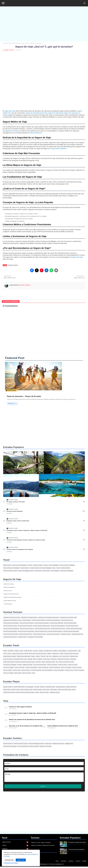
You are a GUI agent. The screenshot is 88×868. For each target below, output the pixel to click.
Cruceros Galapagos (54, 565)
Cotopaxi (17, 651)
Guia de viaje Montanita (23, 746)
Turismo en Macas (26, 670)
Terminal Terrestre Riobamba (14, 511)
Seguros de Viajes (11, 43)
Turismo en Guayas (77, 668)
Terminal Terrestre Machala (56, 623)
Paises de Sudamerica (9, 587)
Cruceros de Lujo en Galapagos (67, 565)
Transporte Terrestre (66, 634)
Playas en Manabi (38, 690)
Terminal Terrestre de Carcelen (42, 629)
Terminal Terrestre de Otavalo (11, 634)
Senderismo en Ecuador (64, 659)
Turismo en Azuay (63, 665)
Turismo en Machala (36, 670)
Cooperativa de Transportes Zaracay (12, 620)
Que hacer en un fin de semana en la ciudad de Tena (26, 726)
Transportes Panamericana (10, 637)
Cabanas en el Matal (36, 847)
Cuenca (58, 568)
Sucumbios (38, 662)
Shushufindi (73, 659)
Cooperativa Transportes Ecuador (12, 618)
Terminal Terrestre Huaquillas (42, 623)
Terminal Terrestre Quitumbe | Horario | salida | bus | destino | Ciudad (26, 540)
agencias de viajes (12, 131)
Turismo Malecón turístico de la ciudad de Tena (62, 726)
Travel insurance (8, 604)
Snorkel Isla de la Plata (9, 662)
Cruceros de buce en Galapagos (11, 568)
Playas (31, 690)
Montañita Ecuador (50, 687)
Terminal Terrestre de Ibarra (10, 631)
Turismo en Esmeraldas (31, 668)
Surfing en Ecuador (50, 662)
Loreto (5, 654)
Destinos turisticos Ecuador (10, 571)
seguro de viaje (10, 111)
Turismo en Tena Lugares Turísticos (20, 707)
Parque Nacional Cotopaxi (10, 656)
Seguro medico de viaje (10, 601)
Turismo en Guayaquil (66, 668)
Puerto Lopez (46, 690)
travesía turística (36, 133)
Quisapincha (55, 656)
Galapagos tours (69, 744)
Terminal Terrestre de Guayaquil (74, 629)
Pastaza (38, 656)
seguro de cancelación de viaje (36, 113)
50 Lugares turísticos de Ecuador (16, 502)
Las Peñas (37, 687)
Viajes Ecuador (18, 673)
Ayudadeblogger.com (43, 866)
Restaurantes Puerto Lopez (20, 659)
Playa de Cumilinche (71, 687)
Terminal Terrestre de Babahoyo (11, 629)
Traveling (19, 665)
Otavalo (62, 654)
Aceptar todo (21, 860)
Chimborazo (11, 651)
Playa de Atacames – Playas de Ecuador (24, 396)
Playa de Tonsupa (16, 690)
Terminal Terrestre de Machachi (71, 631)
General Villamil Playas (19, 687)
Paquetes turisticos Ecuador (71, 654)
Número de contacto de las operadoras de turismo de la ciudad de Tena (32, 720)
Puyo (50, 656)
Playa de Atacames (61, 687)
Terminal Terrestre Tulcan (72, 626)
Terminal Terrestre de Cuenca (58, 629)
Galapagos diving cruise (58, 744)
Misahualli (36, 746)
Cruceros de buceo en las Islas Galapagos (41, 568)
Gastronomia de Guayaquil (10, 746)
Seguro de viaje (8, 591)
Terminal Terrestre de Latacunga (26, 631)
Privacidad (63, 863)
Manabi (26, 654)
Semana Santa (47, 659)
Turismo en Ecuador (20, 668)
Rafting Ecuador (74, 656)
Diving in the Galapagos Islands (26, 571)
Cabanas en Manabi (46, 844)
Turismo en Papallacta (59, 670)
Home (57, 863)
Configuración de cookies (11, 863)
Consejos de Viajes (38, 565)
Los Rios (9, 654)
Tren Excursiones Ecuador (40, 665)
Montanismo (43, 746)
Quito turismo (66, 656)
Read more (12, 404)
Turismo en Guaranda (55, 668)
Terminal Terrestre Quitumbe (25, 626)
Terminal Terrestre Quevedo (10, 626)
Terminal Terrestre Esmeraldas (11, 623)
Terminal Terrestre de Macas (55, 631)
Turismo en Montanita (47, 670)
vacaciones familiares (59, 149)
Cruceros (46, 565)
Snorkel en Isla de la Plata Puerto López (25, 662)
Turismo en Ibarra (8, 670)
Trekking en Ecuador (27, 665)
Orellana (49, 654)
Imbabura (55, 651)
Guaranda (35, 651)
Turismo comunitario (52, 665)
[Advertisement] (44, 22)
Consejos (30, 565)
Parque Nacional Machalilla (24, 656)
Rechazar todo (9, 860)
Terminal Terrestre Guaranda (26, 623)
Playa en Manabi (25, 690)
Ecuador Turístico (9, 50)
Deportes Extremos (66, 568)
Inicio (4, 43)
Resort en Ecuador (8, 659)
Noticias (34, 857)
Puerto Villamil (54, 690)
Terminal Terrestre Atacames (53, 620)
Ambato (5, 651)
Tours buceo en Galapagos (67, 571)
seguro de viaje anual (56, 113)
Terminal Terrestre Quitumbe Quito (41, 626)
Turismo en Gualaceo (43, 668)
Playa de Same (7, 690)
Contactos (71, 863)
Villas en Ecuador (27, 673)
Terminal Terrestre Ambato (38, 620)
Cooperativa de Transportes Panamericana (49, 618)
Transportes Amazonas (77, 634)
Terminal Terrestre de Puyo (25, 634)
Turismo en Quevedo (79, 670)
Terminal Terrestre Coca (67, 620)
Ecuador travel (38, 571)
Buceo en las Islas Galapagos (19, 565)
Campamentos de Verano (48, 847)
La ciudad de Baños (72, 651)
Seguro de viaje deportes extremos (13, 597)
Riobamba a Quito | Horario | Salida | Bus (18, 521)
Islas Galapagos (55, 571)
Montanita (43, 687)
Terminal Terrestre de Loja (41, 631)
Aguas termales (7, 565)
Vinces (33, 673)
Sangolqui (40, 659)
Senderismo (54, 659)
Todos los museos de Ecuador (66, 662)
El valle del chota (28, 651)
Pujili (47, 656)
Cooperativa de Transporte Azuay (29, 618)
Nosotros (78, 863)
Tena (57, 662)
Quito (60, 656)
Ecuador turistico (46, 571)
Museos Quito (32, 654)
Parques (33, 656)
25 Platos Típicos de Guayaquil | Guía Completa (20, 550)
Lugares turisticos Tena (18, 654)
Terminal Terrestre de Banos (27, 629)
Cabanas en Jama (36, 844)
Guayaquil (41, 651)
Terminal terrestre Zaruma (53, 634)
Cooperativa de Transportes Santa (68, 618)
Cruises (54, 568)
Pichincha (43, 656)
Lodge (79, 651)
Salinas (35, 659)
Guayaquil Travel (48, 651)
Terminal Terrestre (27, 620)
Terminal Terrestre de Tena (39, 634)
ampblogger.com (60, 866)
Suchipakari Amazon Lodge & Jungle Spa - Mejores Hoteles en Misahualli (27, 530)
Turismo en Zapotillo (8, 673)
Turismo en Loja (17, 670)
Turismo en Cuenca (73, 665)
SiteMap (84, 863)
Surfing (43, 662)
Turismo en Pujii (69, 670)
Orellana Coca (55, 654)
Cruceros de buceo (25, 568)
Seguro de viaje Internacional (11, 594)
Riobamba (30, 659)
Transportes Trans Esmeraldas (35, 637)
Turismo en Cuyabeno (9, 668)
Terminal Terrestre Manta (70, 623)
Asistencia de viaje (9, 584)
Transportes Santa (22, 637)
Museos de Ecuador (41, 654)
